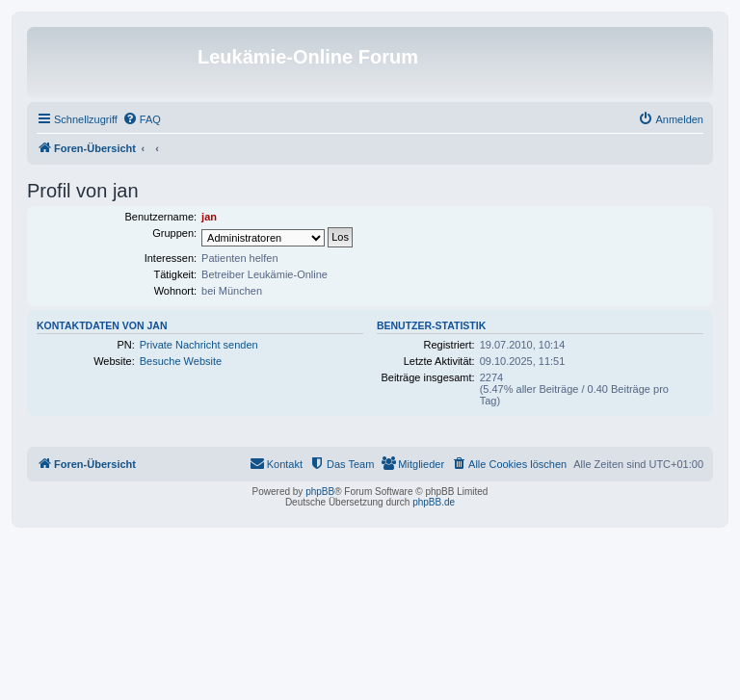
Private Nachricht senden (199, 345)
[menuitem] (142, 119)
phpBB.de (434, 502)
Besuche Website (181, 361)
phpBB (320, 492)
